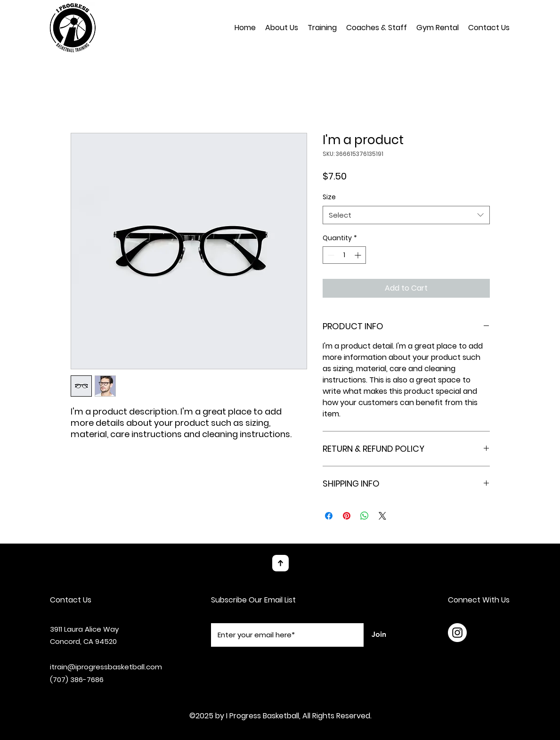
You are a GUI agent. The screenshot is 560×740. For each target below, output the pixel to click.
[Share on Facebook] (329, 516)
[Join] (379, 635)
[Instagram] (457, 633)
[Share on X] (382, 516)
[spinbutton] (344, 255)
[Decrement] (330, 255)
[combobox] (406, 215)
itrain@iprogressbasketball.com (106, 667)
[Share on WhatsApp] (365, 516)
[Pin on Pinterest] (347, 516)
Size (329, 197)
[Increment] (359, 255)
